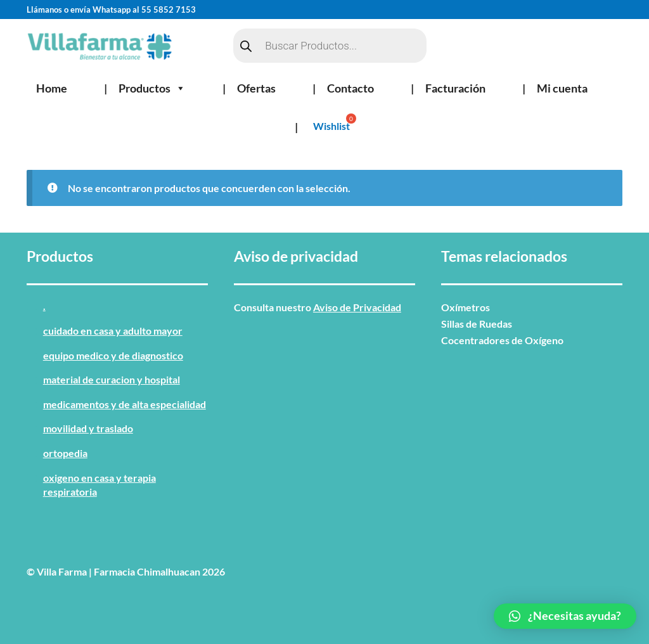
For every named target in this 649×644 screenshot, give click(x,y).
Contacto (350, 88)
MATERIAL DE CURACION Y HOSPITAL (112, 379)
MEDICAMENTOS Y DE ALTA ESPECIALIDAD (125, 404)
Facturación (455, 88)
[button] (565, 616)
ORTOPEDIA (65, 453)
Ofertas (256, 88)
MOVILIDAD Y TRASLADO (88, 428)
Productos (152, 88)
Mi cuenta (562, 88)
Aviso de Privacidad (357, 307)
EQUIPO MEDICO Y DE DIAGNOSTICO (113, 355)
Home (52, 88)
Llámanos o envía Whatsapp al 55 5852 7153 (111, 10)
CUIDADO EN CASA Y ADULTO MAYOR (113, 331)
